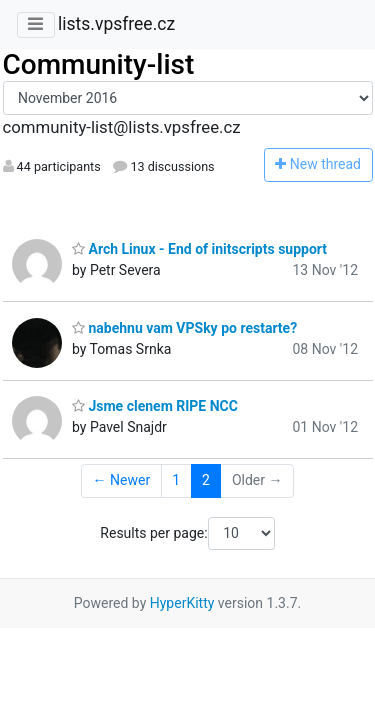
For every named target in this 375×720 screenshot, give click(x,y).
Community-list (99, 64)
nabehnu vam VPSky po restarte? (184, 328)
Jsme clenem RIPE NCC (155, 406)
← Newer (122, 480)
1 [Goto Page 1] (176, 480)
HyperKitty (182, 603)
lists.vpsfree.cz (116, 24)
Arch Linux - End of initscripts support (199, 249)
